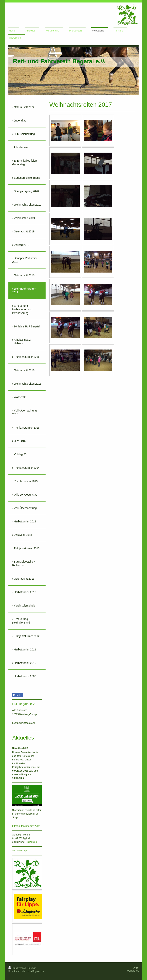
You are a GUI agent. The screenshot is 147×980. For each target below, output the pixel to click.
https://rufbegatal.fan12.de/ (26, 826)
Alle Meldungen (20, 851)
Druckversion (18, 968)
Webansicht (133, 971)
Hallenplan (31, 842)
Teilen (18, 695)
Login (136, 968)
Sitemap (32, 968)
